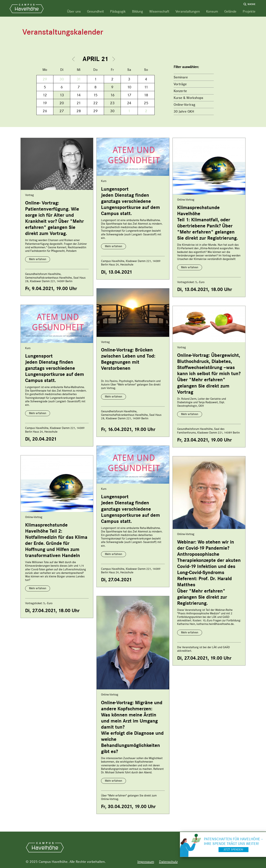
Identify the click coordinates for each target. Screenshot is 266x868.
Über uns (74, 11)
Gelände (230, 11)
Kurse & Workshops (188, 98)
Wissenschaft (159, 11)
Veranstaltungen (188, 11)
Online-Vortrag (184, 105)
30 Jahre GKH (184, 111)
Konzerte (180, 91)
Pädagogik (118, 11)
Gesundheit (95, 11)
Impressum (146, 862)
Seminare (181, 77)
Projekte (249, 11)
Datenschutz (168, 862)
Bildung (138, 11)
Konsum (212, 11)
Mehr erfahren (38, 259)
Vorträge (180, 84)
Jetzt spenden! (233, 850)
